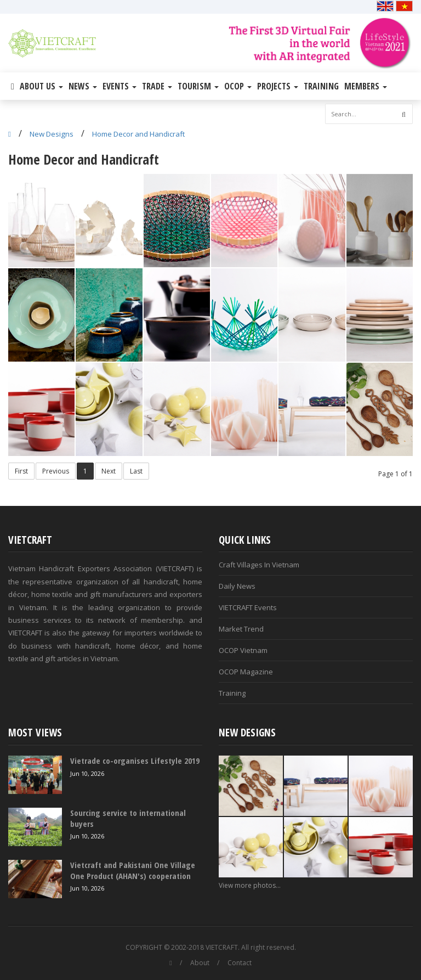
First (21, 471)
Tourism (198, 86)
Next (109, 471)
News (83, 86)
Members (366, 86)
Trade (157, 86)
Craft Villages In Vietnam (259, 565)
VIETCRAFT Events (248, 607)
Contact (240, 963)
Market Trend (241, 629)
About (200, 963)
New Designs (52, 134)
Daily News (237, 586)
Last (136, 471)
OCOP (238, 86)
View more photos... (250, 885)
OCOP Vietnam (243, 650)
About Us (41, 86)
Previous (56, 471)
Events (120, 86)
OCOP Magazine (246, 672)
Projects (278, 86)
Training (321, 86)
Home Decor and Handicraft (138, 134)
